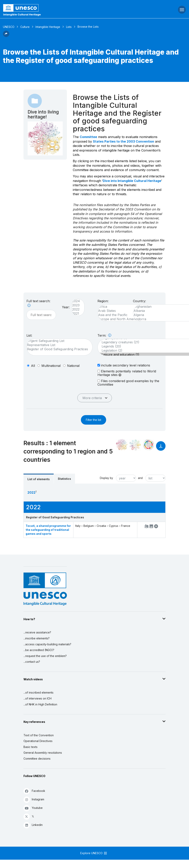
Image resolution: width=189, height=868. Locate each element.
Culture (25, 27)
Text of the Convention (39, 735)
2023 (76, 305)
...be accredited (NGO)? (39, 650)
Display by (106, 478)
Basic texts (30, 747)
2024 (76, 301)
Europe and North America (123, 319)
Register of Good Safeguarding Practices (58, 349)
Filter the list (94, 420)
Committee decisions (37, 759)
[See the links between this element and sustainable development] (149, 445)
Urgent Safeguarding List (58, 341)
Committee (88, 137)
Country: (139, 301)
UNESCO (9, 27)
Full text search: (38, 303)
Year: (66, 307)
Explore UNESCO (94, 853)
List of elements (39, 479)
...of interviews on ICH (37, 698)
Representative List (58, 345)
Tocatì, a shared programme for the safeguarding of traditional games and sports (48, 530)
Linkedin (33, 825)
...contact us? (32, 662)
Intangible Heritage (48, 27)
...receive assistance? (37, 632)
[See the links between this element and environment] (135, 445)
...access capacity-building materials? (47, 644)
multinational (51, 366)
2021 (76, 314)
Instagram (34, 799)
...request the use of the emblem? (45, 656)
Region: (103, 301)
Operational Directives (38, 741)
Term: (104, 335)
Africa (123, 307)
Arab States (123, 311)
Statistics (64, 479)
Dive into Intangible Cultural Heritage (132, 181)
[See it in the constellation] (122, 445)
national (73, 366)
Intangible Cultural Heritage (22, 14)
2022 (76, 309)
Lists (69, 27)
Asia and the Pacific (123, 315)
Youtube (33, 808)
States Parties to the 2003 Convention (124, 141)
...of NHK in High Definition (40, 704)
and (140, 478)
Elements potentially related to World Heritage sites (127, 373)
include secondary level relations (124, 365)
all (33, 366)
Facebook (34, 791)
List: (29, 335)
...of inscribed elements (38, 692)
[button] (6, 36)
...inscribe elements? (36, 638)
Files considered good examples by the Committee (128, 383)
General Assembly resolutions (43, 753)
